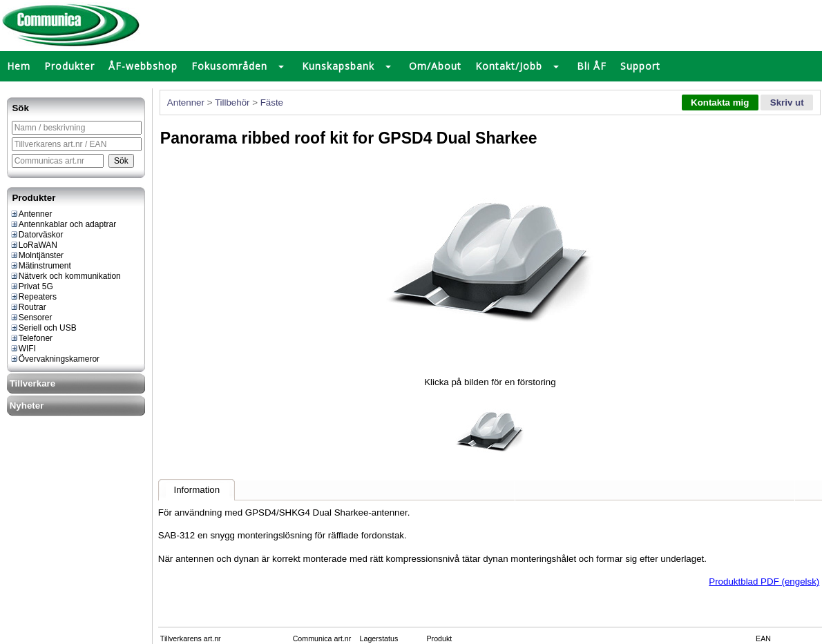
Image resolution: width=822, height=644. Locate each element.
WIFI (23, 349)
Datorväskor (37, 235)
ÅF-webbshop (143, 66)
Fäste (272, 103)
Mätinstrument (40, 266)
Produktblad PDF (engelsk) (764, 582)
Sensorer (31, 318)
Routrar (28, 307)
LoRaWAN (34, 245)
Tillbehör (232, 103)
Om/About (435, 66)
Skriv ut (787, 103)
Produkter (69, 66)
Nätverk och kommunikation (65, 276)
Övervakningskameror (55, 359)
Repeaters (33, 297)
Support (640, 66)
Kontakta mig (720, 103)
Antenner (31, 214)
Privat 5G (31, 286)
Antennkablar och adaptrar (63, 224)
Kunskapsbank (338, 66)
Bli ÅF (592, 66)
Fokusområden (229, 66)
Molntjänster (37, 255)
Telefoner (31, 338)
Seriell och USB (43, 328)
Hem (19, 66)
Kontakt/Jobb (509, 66)
